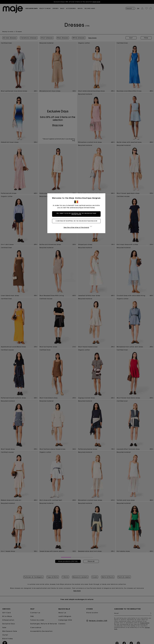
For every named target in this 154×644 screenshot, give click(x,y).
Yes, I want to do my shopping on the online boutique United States (77, 214)
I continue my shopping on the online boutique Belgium (77, 221)
